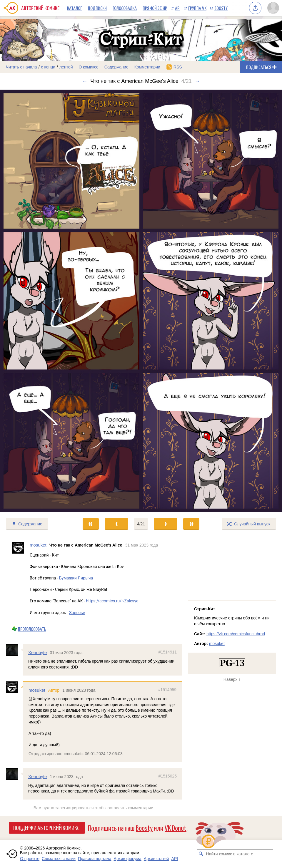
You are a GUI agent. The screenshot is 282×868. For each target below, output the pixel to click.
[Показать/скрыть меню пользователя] (273, 8)
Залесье (77, 613)
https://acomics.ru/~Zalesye (112, 601)
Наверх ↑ (232, 679)
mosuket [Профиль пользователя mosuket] (38, 545)
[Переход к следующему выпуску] (141, 301)
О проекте (30, 859)
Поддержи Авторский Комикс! (47, 827)
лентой (66, 67)
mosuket (37, 690)
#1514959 (167, 690)
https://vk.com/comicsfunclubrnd (236, 634)
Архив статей (156, 859)
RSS (178, 67)
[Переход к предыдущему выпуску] (35, 301)
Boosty (221, 8)
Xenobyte (37, 652)
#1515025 (168, 776)
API (178, 8)
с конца (48, 67)
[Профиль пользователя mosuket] (18, 578)
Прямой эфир (155, 8)
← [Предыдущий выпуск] (85, 81)
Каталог (75, 8)
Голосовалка (125, 8)
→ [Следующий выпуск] (197, 81)
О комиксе (88, 67)
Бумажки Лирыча (76, 578)
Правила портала (95, 859)
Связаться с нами (59, 859)
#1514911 (168, 652)
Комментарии (147, 67)
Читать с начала (21, 67)
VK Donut (176, 828)
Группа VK (197, 8)
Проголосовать (32, 629)
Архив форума (128, 859)
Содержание (116, 67)
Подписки (97, 8)
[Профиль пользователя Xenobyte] (14, 650)
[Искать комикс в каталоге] (201, 854)
